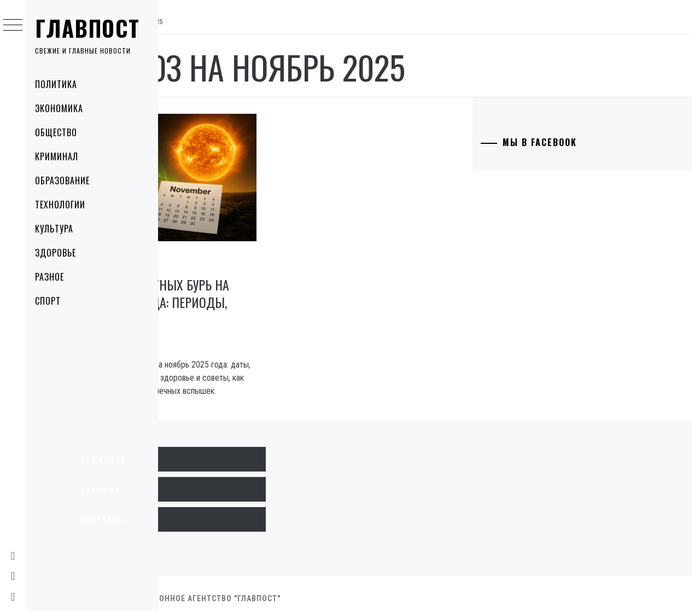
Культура (60, 229)
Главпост (94, 28)
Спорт (54, 301)
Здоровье (62, 253)
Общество (62, 132)
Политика (62, 84)
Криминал (63, 156)
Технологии (66, 205)
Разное (56, 277)
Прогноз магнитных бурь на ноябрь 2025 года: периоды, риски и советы (247, 279)
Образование (68, 181)
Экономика (65, 108)
